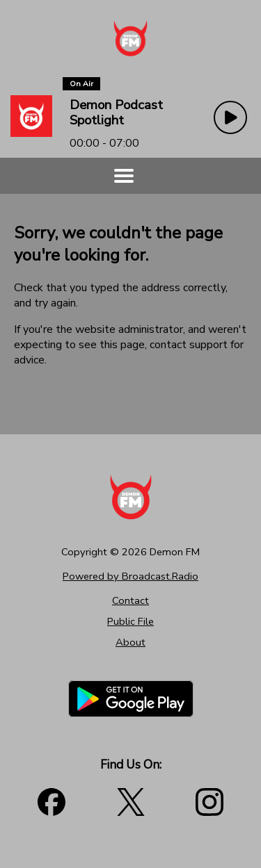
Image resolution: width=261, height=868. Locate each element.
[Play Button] (230, 117)
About (130, 642)
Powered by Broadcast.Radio (130, 576)
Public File (130, 621)
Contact (130, 600)
